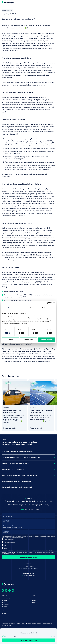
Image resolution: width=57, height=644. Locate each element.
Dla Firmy (4, 602)
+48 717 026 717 (30, 566)
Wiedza (34, 600)
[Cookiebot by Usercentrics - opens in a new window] (48, 303)
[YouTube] (13, 590)
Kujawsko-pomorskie (37, 624)
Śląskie (10, 622)
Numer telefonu (7, 520)
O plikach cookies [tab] (47, 308)
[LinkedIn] (10, 590)
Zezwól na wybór (29, 340)
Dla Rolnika (4, 607)
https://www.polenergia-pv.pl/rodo (8, 553)
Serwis (33, 598)
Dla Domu (4, 600)
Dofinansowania (6, 611)
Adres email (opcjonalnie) (9, 526)
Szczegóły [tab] (28, 308)
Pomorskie (29, 624)
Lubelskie (36, 622)
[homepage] (8, 3)
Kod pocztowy (6, 531)
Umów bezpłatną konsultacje (29, 640)
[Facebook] (3, 590)
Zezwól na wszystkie (46, 340)
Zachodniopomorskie (47, 624)
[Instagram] (6, 590)
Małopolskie (16, 622)
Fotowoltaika (6, 63)
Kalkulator (4, 613)
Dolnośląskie (30, 622)
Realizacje (4, 609)
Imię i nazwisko (6, 515)
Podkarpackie (12, 624)
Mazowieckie (4, 622)
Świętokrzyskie (5, 624)
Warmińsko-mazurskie (6, 625)
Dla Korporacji (5, 604)
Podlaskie (47, 622)
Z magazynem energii (7, 598)
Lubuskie (41, 622)
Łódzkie (23, 624)
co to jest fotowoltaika (37, 83)
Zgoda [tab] (10, 308)
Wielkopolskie (23, 622)
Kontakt (34, 602)
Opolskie (18, 624)
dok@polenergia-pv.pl (30, 576)
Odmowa (11, 340)
